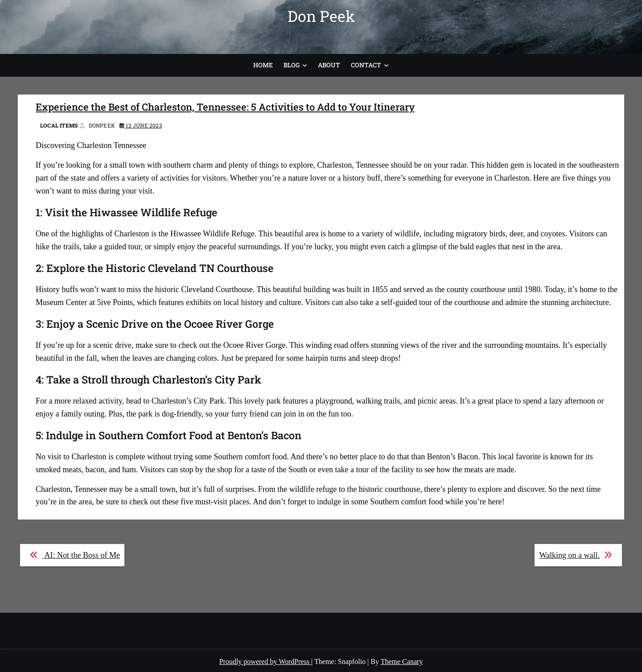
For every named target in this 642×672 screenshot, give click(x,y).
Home (263, 65)
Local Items (59, 125)
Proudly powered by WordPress (265, 662)
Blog (292, 65)
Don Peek (321, 16)
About (329, 65)
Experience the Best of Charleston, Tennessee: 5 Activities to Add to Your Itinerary (225, 107)
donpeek (102, 125)
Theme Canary (402, 662)
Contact (366, 65)
